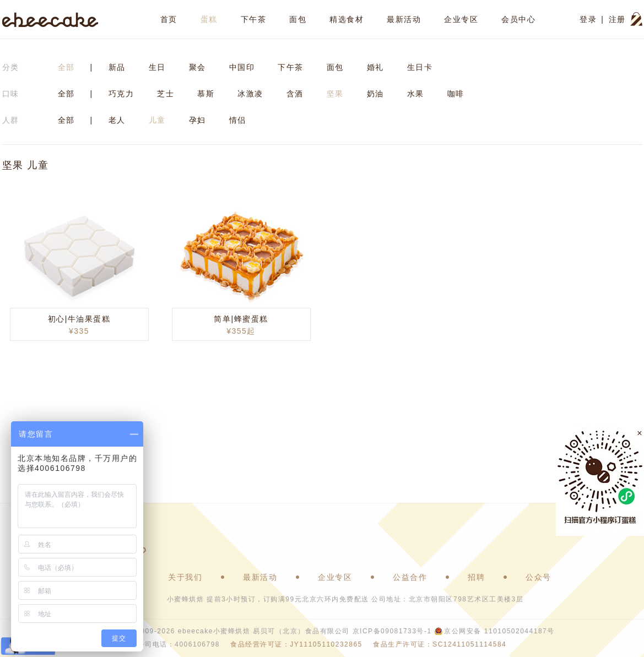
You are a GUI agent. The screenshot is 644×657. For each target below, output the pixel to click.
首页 (169, 19)
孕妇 (197, 120)
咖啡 (456, 94)
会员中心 (518, 19)
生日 (157, 67)
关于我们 (185, 577)
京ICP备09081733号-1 (392, 631)
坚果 (335, 94)
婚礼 (375, 67)
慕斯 (206, 94)
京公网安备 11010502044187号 (499, 631)
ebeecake (50, 19)
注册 (617, 19)
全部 (66, 67)
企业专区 (461, 19)
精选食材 (347, 19)
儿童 (157, 120)
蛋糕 (209, 19)
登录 (588, 19)
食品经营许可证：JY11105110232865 (296, 644)
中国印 (242, 67)
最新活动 (404, 19)
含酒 (295, 94)
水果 (416, 94)
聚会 (197, 67)
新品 (117, 67)
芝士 (166, 94)
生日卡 (420, 67)
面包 (298, 19)
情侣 (238, 120)
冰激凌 (250, 94)
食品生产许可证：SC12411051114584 (440, 644)
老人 (117, 120)
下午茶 (254, 19)
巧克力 (121, 94)
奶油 (375, 94)
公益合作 (410, 577)
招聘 (476, 577)
